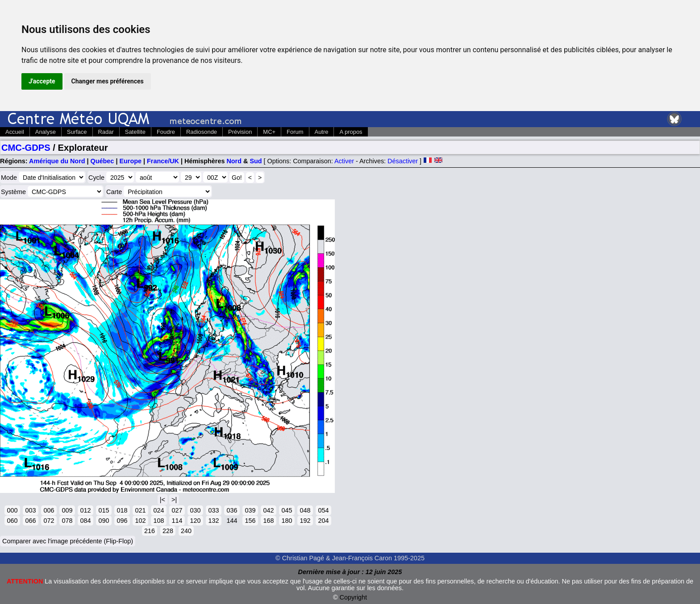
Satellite (135, 132)
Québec (102, 161)
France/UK (163, 161)
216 (150, 531)
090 (104, 521)
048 (305, 510)
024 (158, 510)
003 (30, 510)
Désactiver (403, 161)
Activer (344, 161)
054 (323, 510)
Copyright (354, 597)
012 (85, 510)
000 (12, 510)
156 (250, 521)
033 (213, 510)
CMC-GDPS (26, 148)
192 (305, 521)
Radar (106, 132)
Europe (130, 161)
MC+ (269, 132)
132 (213, 521)
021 (140, 510)
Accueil (15, 132)
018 (122, 510)
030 (195, 510)
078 (67, 521)
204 (323, 521)
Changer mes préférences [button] (108, 81)
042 (268, 510)
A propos (351, 132)
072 (49, 521)
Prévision (240, 132)
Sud (256, 161)
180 (287, 521)
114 (177, 521)
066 (30, 521)
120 (195, 521)
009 (67, 510)
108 (158, 521)
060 (12, 521)
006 (49, 510)
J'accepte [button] (42, 81)
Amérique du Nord (57, 161)
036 (232, 510)
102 (140, 521)
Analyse (46, 132)
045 (287, 510)
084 (85, 521)
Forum (295, 132)
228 (168, 531)
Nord (234, 161)
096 (122, 521)
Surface (77, 132)
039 (250, 510)
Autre (322, 132)
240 (186, 531)
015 (104, 510)
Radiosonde (202, 132)
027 (177, 510)
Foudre (166, 132)
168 (268, 521)
